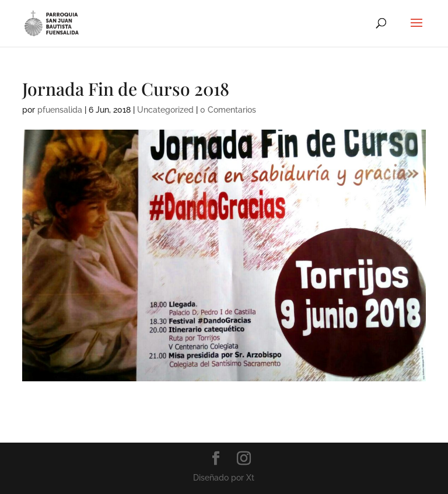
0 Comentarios (228, 110)
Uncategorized (165, 110)
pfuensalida (60, 110)
